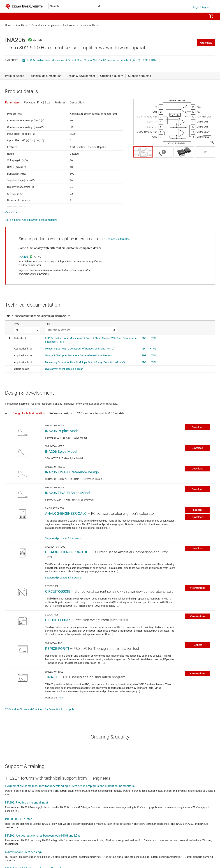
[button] (9, 16)
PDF (145, 60)
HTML (154, 60)
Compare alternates (118, 239)
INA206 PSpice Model (62, 431)
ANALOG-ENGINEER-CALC (66, 513)
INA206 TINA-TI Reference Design (72, 472)
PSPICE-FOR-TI (57, 649)
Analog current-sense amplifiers (80, 25)
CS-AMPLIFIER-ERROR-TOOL (68, 552)
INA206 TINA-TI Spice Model (68, 493)
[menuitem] (201, 16)
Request (197, 645)
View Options (198, 588)
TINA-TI (51, 677)
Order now (206, 43)
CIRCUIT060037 (58, 620)
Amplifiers (22, 25)
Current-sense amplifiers (45, 25)
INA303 (23, 257)
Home (8, 25)
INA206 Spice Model (61, 452)
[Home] (24, 6)
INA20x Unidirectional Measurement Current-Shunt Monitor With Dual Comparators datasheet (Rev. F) (84, 60)
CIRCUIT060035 (58, 591)
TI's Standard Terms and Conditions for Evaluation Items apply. (40, 709)
